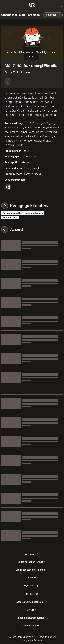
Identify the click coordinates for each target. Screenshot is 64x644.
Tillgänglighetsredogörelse (32, 618)
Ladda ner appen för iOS (32, 562)
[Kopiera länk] (8, 187)
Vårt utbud (32, 554)
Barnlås (32, 578)
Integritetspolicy (32, 626)
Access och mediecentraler (32, 602)
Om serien (53, 15)
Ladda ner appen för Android (32, 570)
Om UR (32, 610)
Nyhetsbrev (32, 586)
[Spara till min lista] (8, 81)
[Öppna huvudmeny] (4, 5)
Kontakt (32, 594)
